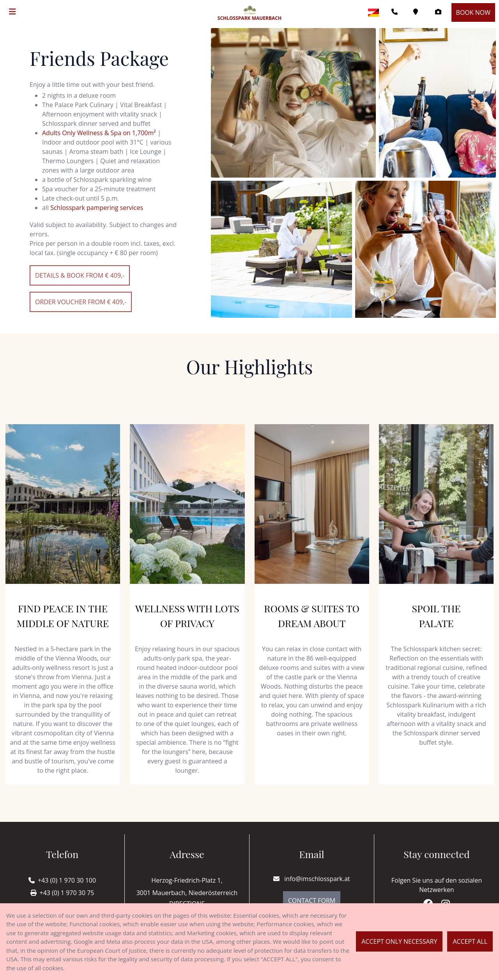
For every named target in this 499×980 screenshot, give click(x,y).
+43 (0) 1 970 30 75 (67, 893)
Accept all (470, 941)
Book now (473, 12)
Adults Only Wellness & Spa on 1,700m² (99, 133)
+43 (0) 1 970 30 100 (67, 880)
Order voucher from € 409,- (81, 302)
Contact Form (312, 901)
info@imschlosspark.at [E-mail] (312, 879)
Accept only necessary (399, 941)
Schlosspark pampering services (97, 208)
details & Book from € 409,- (80, 275)
